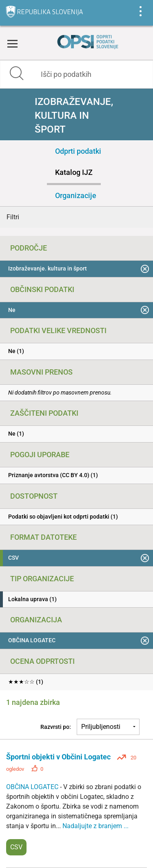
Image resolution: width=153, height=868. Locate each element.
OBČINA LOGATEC (33, 787)
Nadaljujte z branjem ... (95, 826)
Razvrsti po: (56, 727)
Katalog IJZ (74, 172)
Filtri (13, 217)
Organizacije (76, 195)
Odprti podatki (78, 151)
